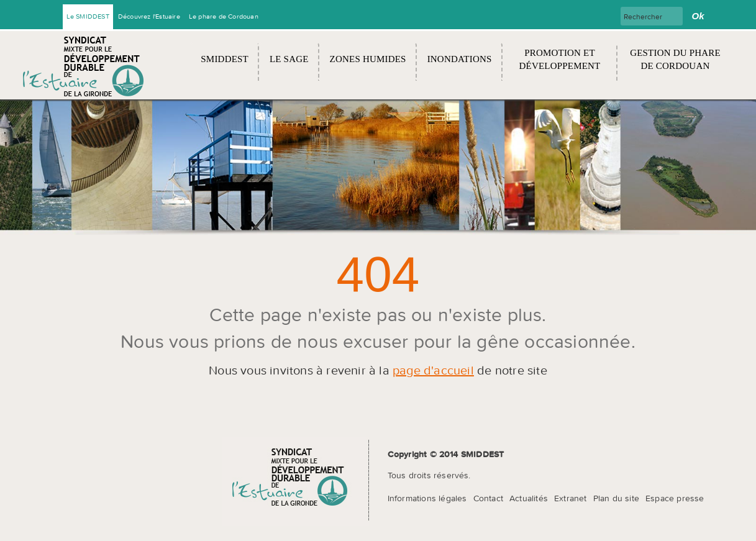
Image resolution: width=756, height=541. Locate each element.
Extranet (571, 498)
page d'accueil (433, 370)
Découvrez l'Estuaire (149, 16)
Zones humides (368, 59)
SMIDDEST (225, 59)
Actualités (529, 498)
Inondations (460, 59)
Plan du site (616, 498)
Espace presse (675, 498)
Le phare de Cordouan (224, 16)
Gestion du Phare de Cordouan (675, 59)
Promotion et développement (560, 59)
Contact (488, 498)
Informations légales (427, 498)
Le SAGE (289, 59)
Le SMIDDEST (88, 16)
